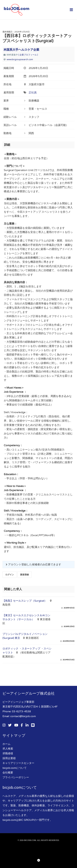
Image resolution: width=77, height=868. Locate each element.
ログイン (10, 575)
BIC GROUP (26, 820)
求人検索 (8, 749)
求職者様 (8, 753)
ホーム (6, 744)
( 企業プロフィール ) (28, 55)
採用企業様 (9, 758)
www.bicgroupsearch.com (20, 59)
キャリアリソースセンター (18, 763)
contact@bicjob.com (23, 716)
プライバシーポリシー (16, 777)
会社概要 (8, 773)
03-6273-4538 (21, 711)
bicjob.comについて (15, 768)
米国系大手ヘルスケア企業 (21, 50)
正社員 (33, 93)
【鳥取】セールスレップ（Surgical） (25, 601)
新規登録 (25, 575)
